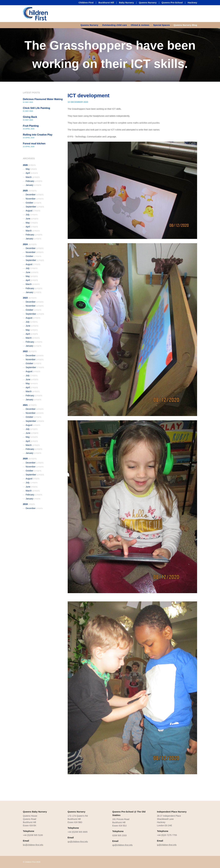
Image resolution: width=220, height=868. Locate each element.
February (34, 181)
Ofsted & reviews (140, 25)
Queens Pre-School (172, 3)
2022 (30, 351)
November (35, 199)
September (35, 207)
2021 (30, 405)
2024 (30, 244)
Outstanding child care (115, 25)
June (32, 219)
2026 (29, 165)
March (33, 177)
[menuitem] (90, 25)
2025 (30, 191)
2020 (30, 459)
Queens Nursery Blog (185, 25)
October (33, 203)
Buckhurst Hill (106, 3)
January (33, 185)
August (33, 211)
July (32, 215)
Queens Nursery (148, 3)
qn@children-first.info (78, 842)
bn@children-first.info (33, 845)
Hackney (192, 3)
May (31, 169)
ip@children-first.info (167, 845)
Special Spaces (161, 25)
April (32, 173)
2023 (30, 298)
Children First (86, 3)
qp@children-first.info (122, 845)
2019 (29, 504)
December (35, 195)
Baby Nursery (127, 3)
